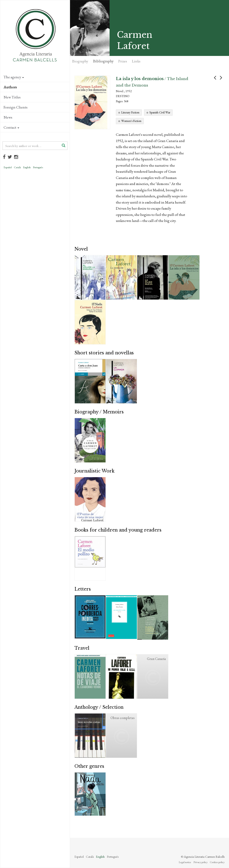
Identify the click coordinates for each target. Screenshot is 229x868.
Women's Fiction (131, 121)
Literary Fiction (130, 112)
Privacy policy (200, 862)
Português (38, 167)
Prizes (123, 61)
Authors (10, 87)
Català (17, 167)
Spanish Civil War (160, 112)
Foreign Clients (16, 107)
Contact (11, 127)
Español (8, 167)
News (8, 117)
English (27, 167)
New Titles (12, 97)
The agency (14, 77)
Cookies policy (217, 862)
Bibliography (103, 61)
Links (136, 61)
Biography (80, 61)
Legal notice (185, 862)
